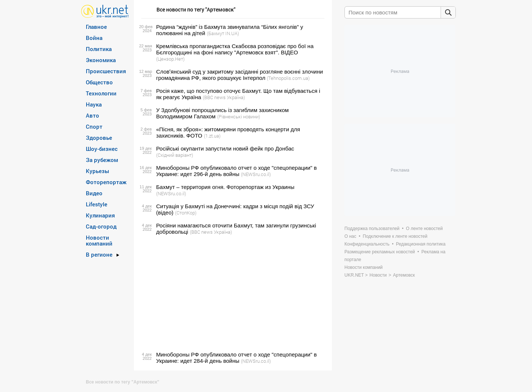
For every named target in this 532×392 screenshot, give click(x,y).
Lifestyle (97, 204)
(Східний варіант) (175, 155)
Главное (96, 27)
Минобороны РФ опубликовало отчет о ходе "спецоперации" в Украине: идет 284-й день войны (236, 358)
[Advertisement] (232, 293)
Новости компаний (99, 240)
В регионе (99, 254)
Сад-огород (101, 226)
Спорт (94, 126)
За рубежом (102, 160)
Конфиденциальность (367, 244)
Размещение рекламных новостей (380, 252)
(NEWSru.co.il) (256, 174)
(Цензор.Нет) (170, 59)
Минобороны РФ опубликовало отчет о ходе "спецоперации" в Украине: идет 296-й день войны (236, 171)
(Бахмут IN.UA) (223, 33)
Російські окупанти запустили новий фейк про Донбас (225, 148)
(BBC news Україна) (224, 97)
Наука (94, 104)
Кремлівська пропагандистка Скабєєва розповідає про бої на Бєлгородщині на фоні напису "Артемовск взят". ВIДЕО (235, 49)
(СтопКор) (186, 213)
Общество (99, 82)
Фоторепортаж (106, 182)
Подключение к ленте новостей (395, 236)
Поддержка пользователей (372, 229)
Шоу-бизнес (102, 149)
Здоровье (99, 138)
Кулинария (100, 215)
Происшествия (106, 71)
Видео (94, 193)
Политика (99, 49)
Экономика (101, 60)
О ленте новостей (424, 229)
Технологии (101, 93)
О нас (350, 236)
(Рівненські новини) (239, 116)
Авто (92, 115)
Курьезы (97, 171)
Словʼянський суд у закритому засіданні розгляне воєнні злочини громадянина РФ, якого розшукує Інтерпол (240, 75)
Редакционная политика (421, 244)
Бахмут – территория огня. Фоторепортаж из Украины (225, 187)
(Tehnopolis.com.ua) (288, 78)
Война (94, 38)
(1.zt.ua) (212, 136)
